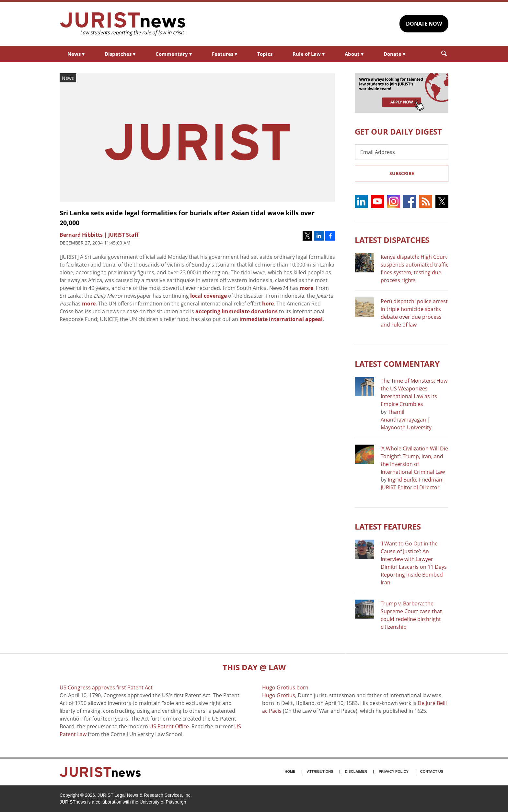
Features (225, 54)
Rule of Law (309, 54)
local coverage (208, 296)
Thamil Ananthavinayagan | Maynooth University (406, 420)
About (354, 54)
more (306, 288)
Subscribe (402, 173)
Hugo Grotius (279, 695)
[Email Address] (402, 152)
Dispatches (120, 54)
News (76, 54)
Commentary (174, 54)
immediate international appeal (281, 319)
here (268, 304)
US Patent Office (169, 726)
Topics (265, 54)
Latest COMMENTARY (397, 364)
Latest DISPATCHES (392, 240)
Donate (394, 54)
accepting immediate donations (237, 311)
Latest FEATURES (388, 526)
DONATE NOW (424, 24)
